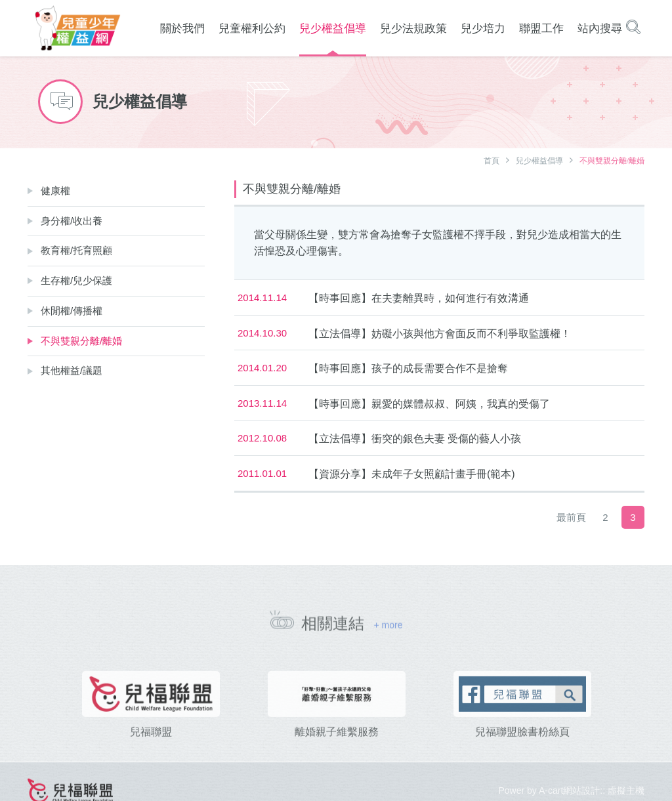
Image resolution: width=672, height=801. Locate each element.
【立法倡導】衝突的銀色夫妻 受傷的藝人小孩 (415, 439)
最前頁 (571, 517)
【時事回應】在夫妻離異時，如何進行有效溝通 (419, 298)
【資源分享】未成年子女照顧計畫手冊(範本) (412, 474)
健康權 (55, 191)
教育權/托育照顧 (76, 250)
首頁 (492, 161)
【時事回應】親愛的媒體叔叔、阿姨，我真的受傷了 (429, 404)
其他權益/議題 (72, 370)
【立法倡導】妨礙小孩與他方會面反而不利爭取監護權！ (440, 334)
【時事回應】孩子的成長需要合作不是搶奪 (408, 368)
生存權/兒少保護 (76, 280)
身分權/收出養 (72, 221)
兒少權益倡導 (539, 161)
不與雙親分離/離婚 (81, 341)
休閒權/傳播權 (72, 311)
